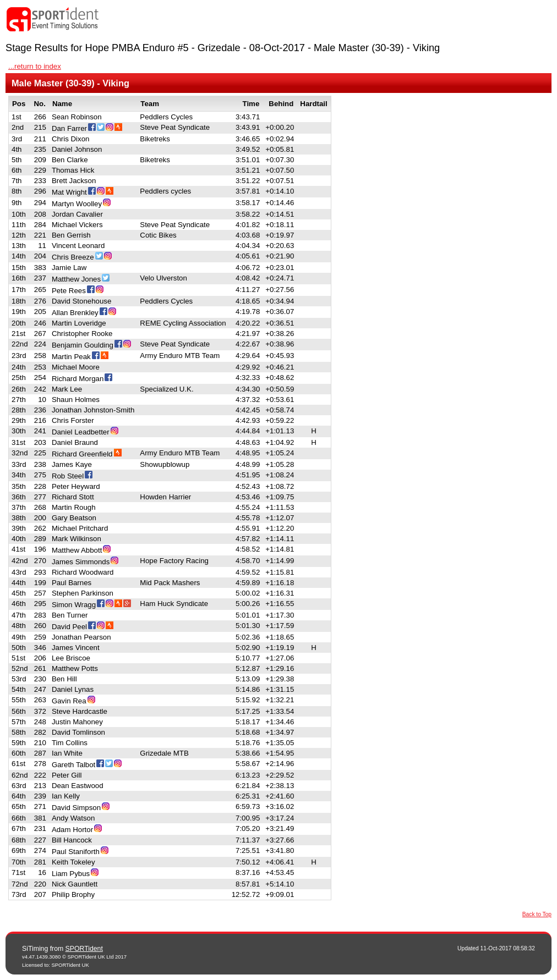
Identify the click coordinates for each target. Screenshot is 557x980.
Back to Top (537, 914)
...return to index (35, 66)
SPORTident (84, 949)
